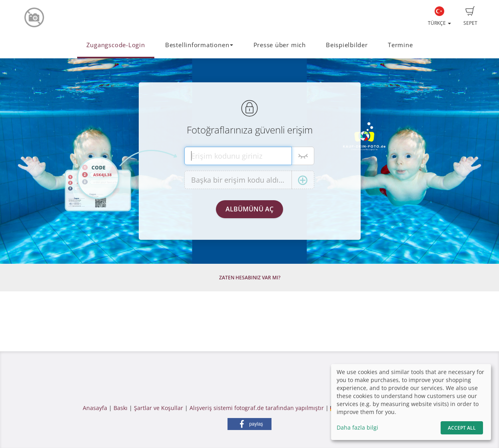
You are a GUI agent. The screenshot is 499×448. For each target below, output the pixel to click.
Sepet (470, 16)
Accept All (462, 428)
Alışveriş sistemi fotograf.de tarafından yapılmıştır (257, 408)
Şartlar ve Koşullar (159, 408)
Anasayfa (95, 408)
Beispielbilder (347, 45)
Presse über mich (280, 45)
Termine (400, 45)
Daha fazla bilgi (357, 427)
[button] (249, 424)
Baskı (121, 408)
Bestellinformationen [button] (199, 45)
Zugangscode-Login (116, 45)
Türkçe (439, 16)
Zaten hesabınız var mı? (250, 278)
